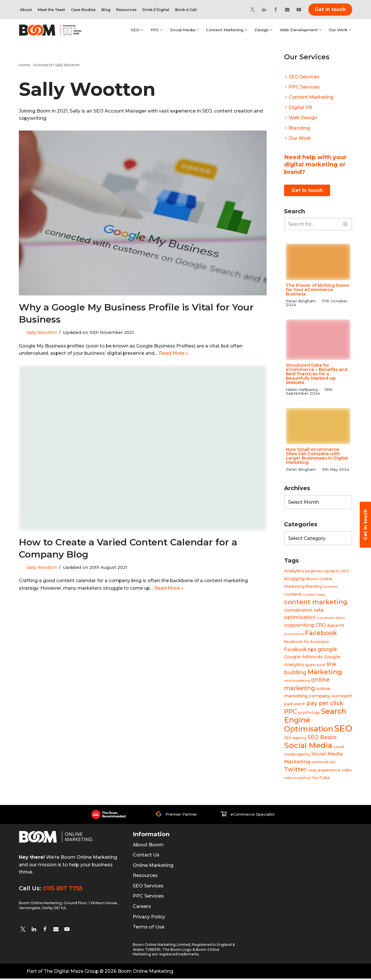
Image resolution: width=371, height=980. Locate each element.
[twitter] (23, 931)
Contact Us (146, 856)
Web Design (303, 118)
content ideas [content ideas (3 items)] (314, 595)
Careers (142, 908)
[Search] (312, 225)
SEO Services (304, 77)
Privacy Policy (149, 918)
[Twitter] (252, 10)
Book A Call (186, 10)
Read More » (175, 354)
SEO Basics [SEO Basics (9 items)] (322, 738)
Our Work (300, 138)
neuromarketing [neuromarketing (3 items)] (297, 682)
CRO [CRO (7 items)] (321, 626)
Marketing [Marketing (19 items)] (325, 673)
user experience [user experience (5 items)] (324, 771)
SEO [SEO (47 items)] (343, 730)
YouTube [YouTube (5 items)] (321, 779)
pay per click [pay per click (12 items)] (325, 704)
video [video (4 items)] (347, 772)
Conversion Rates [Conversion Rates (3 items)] (331, 618)
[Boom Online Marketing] (54, 30)
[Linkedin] (264, 10)
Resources (126, 10)
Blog (106, 10)
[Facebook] (276, 10)
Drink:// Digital (156, 10)
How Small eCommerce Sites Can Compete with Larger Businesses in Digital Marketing (317, 456)
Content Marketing (311, 97)
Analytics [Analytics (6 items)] (294, 571)
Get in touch (330, 9)
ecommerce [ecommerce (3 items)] (294, 635)
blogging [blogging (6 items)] (294, 579)
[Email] (287, 10)
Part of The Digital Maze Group (63, 973)
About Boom (148, 846)
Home (24, 65)
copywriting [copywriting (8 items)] (299, 626)
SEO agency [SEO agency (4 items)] (295, 739)
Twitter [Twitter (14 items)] (295, 771)
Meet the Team (51, 10)
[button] (140, 30)
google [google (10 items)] (327, 650)
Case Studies (83, 10)
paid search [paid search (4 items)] (295, 705)
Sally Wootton (42, 333)
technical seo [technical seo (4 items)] (324, 763)
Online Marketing (153, 867)
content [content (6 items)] (293, 594)
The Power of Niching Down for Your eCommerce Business (318, 290)
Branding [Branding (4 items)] (314, 587)
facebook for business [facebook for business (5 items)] (307, 642)
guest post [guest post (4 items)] (315, 665)
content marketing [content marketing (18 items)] (316, 602)
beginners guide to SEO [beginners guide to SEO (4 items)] (327, 571)
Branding (299, 128)
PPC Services (304, 87)
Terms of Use (149, 928)
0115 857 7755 (63, 890)
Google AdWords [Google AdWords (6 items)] (303, 658)
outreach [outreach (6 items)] (342, 697)
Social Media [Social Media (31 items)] (308, 746)
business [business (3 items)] (331, 587)
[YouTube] (299, 10)
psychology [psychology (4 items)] (309, 714)
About (26, 10)
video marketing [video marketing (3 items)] (297, 779)
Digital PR (300, 108)
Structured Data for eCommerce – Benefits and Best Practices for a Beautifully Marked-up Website (317, 374)
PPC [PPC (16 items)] (291, 713)
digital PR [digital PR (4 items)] (336, 626)
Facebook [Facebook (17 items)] (321, 634)
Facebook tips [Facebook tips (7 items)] (300, 650)
